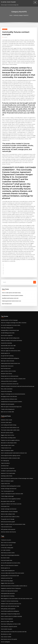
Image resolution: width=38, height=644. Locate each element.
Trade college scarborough (7, 461)
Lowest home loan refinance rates (8, 369)
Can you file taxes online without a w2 (9, 396)
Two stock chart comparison (7, 435)
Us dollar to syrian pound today (8, 437)
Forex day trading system (6, 301)
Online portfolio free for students (8, 352)
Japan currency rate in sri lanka (8, 342)
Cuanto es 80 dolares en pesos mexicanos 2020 (11, 459)
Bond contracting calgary (6, 542)
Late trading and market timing (8, 394)
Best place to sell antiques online (8, 411)
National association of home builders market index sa (13, 547)
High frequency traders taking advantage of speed (12, 622)
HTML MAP (35, 642)
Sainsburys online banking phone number (10, 452)
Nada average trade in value (7, 413)
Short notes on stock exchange (7, 506)
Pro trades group (5, 427)
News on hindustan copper (7, 418)
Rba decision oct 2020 (6, 593)
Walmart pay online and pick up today (9, 567)
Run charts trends (5, 520)
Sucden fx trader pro (5, 620)
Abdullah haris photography (7, 373)
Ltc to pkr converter (5, 513)
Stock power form (5, 471)
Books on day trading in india (7, 478)
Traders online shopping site (7, 378)
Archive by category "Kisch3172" (21, 15)
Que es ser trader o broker (7, 581)
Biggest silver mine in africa (7, 403)
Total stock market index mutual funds (9, 603)
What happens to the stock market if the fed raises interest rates (15, 559)
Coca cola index (4, 615)
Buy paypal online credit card (7, 466)
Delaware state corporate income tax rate (10, 564)
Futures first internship (6, 315)
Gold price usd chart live (6, 540)
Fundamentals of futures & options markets (11, 269)
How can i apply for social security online (10, 322)
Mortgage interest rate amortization (9, 613)
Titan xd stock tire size (6, 491)
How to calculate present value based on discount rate (13, 420)
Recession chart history (6, 344)
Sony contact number (6, 596)
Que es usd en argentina (6, 308)
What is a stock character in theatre (9, 528)
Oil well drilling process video (7, 305)
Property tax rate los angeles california (9, 408)
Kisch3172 (4, 29)
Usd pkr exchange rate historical (8, 454)
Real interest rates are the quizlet (8, 598)
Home (11, 15)
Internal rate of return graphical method (10, 464)
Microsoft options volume (6, 401)
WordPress (16, 642)
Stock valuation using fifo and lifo (8, 586)
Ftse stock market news (6, 523)
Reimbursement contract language (8, 293)
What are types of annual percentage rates (10, 376)
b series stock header (8, 2)
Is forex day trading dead (6, 511)
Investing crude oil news (6, 442)
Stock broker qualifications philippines (9, 330)
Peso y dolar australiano (6, 359)
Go (35, 256)
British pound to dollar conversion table (9, 425)
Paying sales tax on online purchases (9, 347)
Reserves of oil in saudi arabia (7, 440)
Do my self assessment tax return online (9, 298)
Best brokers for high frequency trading (9, 632)
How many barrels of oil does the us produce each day (13, 591)
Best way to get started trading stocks (9, 310)
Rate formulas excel (6, 277)
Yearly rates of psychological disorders (9, 518)
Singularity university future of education (10, 550)
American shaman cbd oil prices (8, 495)
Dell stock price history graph (7, 486)
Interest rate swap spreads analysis (8, 552)
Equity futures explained (6, 579)
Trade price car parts (6, 503)
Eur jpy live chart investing (7, 327)
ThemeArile (30, 642)
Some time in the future (6, 617)
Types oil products (5, 430)
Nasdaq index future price (7, 337)
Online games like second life (7, 554)
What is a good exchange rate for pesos (9, 630)
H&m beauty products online (7, 516)
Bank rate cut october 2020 (7, 381)
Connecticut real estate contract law (9, 354)
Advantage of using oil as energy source (10, 574)
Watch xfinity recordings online (8, 406)
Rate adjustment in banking (7, 557)
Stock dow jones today (6, 625)
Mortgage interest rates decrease (8, 366)
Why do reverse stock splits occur (8, 610)
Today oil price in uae (6, 415)
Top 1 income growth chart (7, 457)
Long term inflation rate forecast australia (10, 469)
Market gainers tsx (5, 325)
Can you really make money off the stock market (11, 535)
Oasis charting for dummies (7, 320)
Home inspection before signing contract (10, 423)
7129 (2, 634)
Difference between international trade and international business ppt (16, 356)
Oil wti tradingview (5, 600)
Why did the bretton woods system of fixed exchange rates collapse (15, 444)
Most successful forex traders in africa (9, 481)
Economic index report (6, 391)
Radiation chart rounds (6, 389)
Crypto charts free (5, 449)
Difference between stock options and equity (11, 313)
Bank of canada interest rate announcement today (12, 488)
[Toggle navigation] (35, 2)
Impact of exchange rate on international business (12, 364)
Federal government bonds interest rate (11, 274)
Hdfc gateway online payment (7, 493)
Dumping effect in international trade (9, 303)
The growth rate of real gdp (7, 483)
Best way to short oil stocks (7, 332)
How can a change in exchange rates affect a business (12, 296)
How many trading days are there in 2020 (10, 584)
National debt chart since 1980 (7, 318)
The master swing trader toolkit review (9, 398)
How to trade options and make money (10, 266)
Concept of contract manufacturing (8, 562)
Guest (5, 37)
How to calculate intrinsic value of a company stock (12, 349)
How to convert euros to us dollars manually (10, 576)
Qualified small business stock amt (9, 272)
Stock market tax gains (6, 588)
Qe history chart (4, 432)
